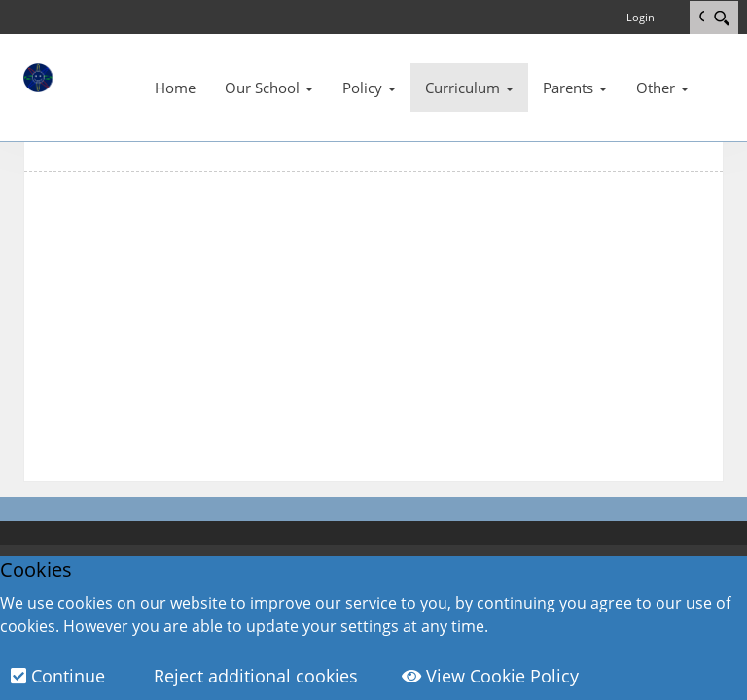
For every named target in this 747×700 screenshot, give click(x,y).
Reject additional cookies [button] (253, 676)
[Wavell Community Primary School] (82, 77)
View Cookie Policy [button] (490, 676)
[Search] (721, 17)
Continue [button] (58, 676)
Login (640, 17)
